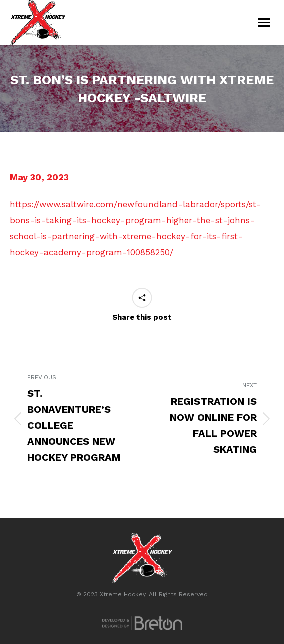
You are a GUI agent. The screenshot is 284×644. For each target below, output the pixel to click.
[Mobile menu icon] (264, 23)
